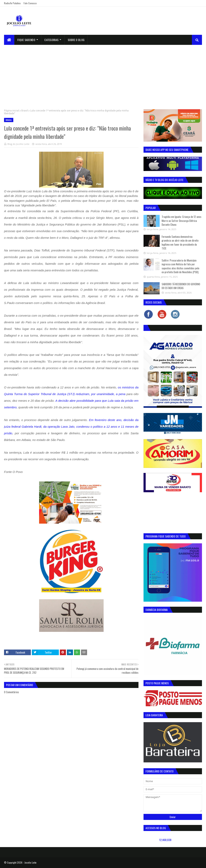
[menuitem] (9, 40)
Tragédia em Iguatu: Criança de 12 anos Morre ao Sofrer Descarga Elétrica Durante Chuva (182, 221)
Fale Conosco (30, 3)
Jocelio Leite (30, 862)
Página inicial (11, 111)
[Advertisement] (103, 75)
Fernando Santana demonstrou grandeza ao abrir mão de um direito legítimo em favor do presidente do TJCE (180, 242)
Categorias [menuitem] (51, 40)
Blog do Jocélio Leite (18, 144)
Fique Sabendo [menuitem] (26, 40)
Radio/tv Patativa (12, 3)
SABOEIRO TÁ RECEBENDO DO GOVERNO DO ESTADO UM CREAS (181, 286)
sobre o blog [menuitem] (76, 40)
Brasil (25, 111)
